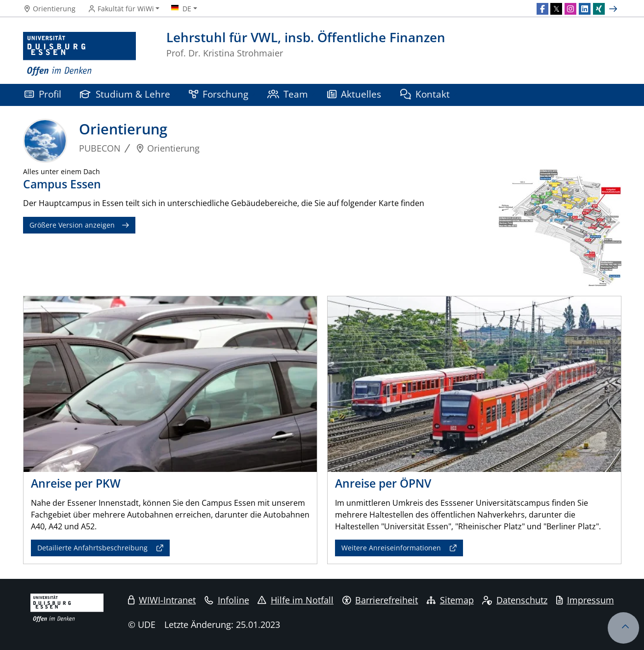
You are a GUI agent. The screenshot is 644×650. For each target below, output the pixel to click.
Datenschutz (515, 600)
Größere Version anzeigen (72, 225)
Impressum (585, 600)
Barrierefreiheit (380, 600)
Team (288, 94)
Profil (43, 94)
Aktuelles (354, 94)
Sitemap (450, 600)
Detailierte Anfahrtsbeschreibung (92, 548)
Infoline (227, 600)
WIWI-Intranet (162, 600)
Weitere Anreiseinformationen (391, 548)
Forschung (219, 94)
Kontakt (425, 94)
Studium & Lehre (125, 94)
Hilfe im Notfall (296, 600)
